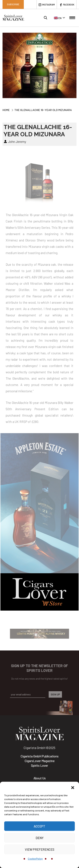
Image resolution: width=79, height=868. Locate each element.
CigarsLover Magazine (40, 761)
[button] (73, 787)
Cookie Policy (35, 859)
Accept (39, 826)
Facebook (69, 5)
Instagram (48, 5)
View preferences (40, 849)
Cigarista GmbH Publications (40, 756)
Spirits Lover (39, 765)
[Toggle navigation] (72, 18)
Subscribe (13, 4)
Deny (40, 838)
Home (6, 110)
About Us (40, 778)
